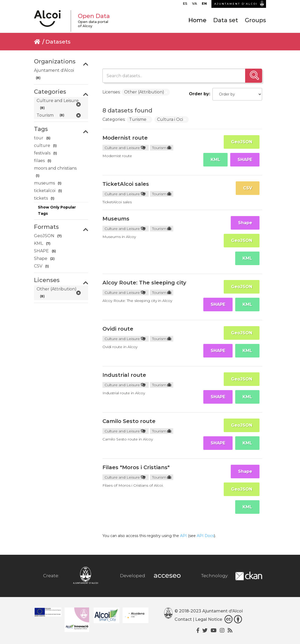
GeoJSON (242, 142)
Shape (245, 223)
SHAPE (245, 160)
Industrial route (124, 375)
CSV (248, 188)
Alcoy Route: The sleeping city (144, 283)
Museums (116, 219)
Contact (183, 619)
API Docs (205, 536)
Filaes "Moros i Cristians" (136, 467)
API (183, 536)
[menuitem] (185, 5)
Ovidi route (118, 329)
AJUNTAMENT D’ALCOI (236, 4)
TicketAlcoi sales (126, 184)
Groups (255, 20)
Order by (199, 94)
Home (197, 20)
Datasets (58, 42)
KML (215, 160)
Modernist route (125, 138)
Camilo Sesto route (129, 421)
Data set (226, 20)
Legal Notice (209, 619)
